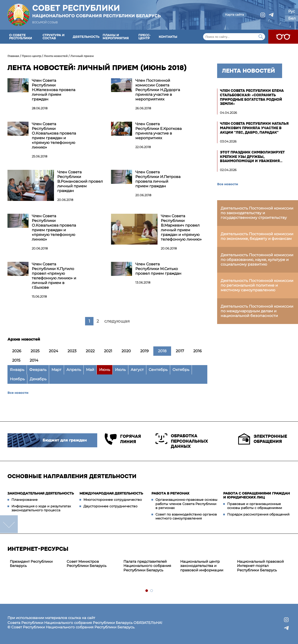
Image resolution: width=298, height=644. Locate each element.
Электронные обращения (263, 439)
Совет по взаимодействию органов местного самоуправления (186, 516)
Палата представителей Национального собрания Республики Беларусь (147, 566)
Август (137, 370)
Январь (17, 370)
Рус (292, 11)
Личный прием (82, 56)
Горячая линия (123, 439)
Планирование (25, 500)
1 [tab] (147, 591)
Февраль (38, 370)
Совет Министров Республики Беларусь (86, 564)
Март (56, 370)
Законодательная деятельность (41, 493)
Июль (120, 370)
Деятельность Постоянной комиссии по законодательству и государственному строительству (257, 213)
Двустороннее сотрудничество (110, 506)
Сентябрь (158, 370)
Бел (292, 18)
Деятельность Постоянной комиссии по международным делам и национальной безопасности (257, 311)
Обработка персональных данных (182, 441)
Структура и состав (54, 37)
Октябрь (181, 370)
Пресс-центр (144, 37)
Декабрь (38, 379)
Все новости (18, 393)
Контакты (168, 37)
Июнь (105, 370)
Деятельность (86, 37)
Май (90, 370)
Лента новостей (56, 56)
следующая (117, 321)
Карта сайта (235, 14)
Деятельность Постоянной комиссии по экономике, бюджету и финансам (257, 236)
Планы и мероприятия (116, 37)
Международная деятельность (111, 493)
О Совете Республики (21, 37)
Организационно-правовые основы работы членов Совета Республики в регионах (186, 504)
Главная (13, 56)
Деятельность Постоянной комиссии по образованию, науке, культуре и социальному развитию (257, 260)
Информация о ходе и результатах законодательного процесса (41, 508)
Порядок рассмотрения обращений (258, 514)
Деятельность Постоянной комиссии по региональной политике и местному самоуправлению (257, 285)
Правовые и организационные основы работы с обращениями (255, 506)
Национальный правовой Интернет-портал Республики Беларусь (260, 566)
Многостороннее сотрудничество (113, 500)
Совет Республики (97, 11)
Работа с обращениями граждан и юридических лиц (257, 495)
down (9, 524)
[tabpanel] (36, 564)
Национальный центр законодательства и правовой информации (202, 566)
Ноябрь (17, 379)
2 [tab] (152, 591)
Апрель (74, 370)
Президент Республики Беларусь (31, 564)
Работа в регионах (170, 493)
